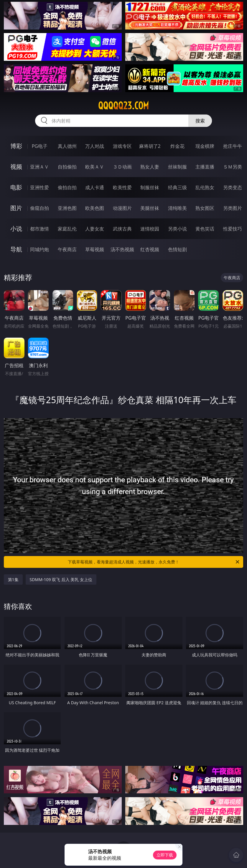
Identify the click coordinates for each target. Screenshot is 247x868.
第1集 (13, 580)
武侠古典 (122, 229)
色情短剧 (177, 249)
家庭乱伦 (67, 229)
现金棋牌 (205, 146)
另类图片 (233, 208)
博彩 (16, 146)
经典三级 (177, 187)
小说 (16, 229)
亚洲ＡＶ (39, 167)
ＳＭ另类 (233, 167)
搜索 (200, 121)
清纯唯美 (177, 208)
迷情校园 (150, 229)
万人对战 (95, 146)
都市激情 (39, 229)
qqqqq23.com (123, 106)
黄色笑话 (205, 229)
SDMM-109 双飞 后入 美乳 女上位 (61, 580)
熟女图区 (205, 208)
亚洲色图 (67, 208)
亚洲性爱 (39, 187)
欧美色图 (95, 208)
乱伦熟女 (205, 187)
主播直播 (205, 167)
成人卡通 (95, 187)
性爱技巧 (233, 229)
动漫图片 (122, 208)
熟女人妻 (150, 167)
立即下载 (165, 855)
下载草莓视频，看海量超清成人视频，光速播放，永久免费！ (154, 562)
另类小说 (177, 229)
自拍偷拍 (67, 167)
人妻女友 (95, 229)
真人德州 (67, 146)
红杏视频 (150, 249)
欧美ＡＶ (95, 167)
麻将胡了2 (150, 146)
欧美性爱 (122, 187)
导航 (16, 249)
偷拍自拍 (67, 187)
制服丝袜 (150, 187)
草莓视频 (95, 249)
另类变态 (233, 187)
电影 (16, 187)
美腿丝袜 (150, 208)
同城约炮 (39, 249)
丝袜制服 (177, 167)
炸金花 (177, 146)
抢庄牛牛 (233, 146)
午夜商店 (67, 249)
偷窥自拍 (39, 208)
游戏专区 (122, 146)
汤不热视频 (122, 249)
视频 (16, 167)
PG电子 (40, 146)
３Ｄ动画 (122, 167)
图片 (16, 208)
